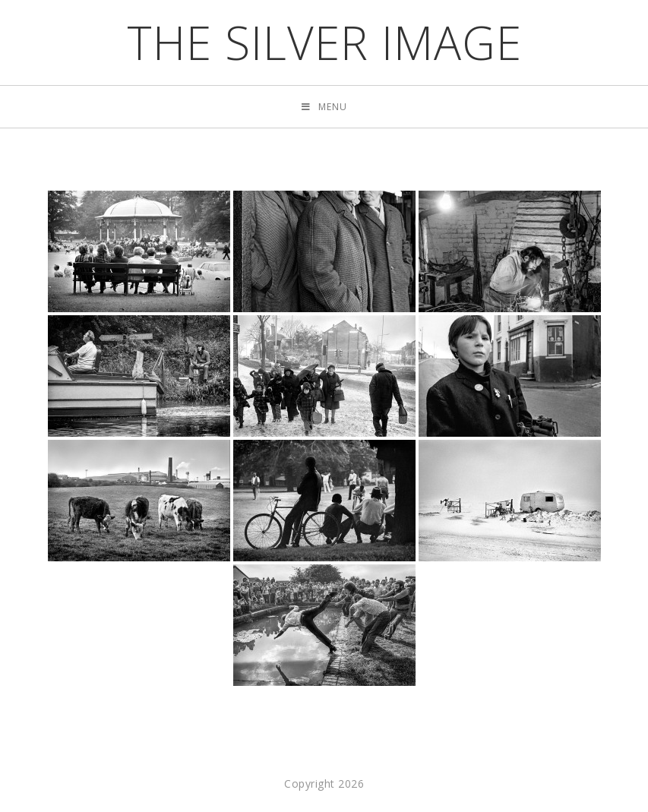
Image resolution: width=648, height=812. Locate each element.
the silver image (324, 43)
